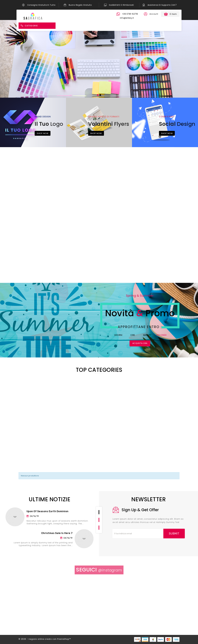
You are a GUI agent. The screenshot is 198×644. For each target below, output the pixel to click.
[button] (145, 14)
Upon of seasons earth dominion (48, 511)
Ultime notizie (50, 499)
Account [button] (154, 14)
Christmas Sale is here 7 (57, 533)
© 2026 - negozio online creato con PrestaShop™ (45, 639)
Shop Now (43, 133)
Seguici (99, 570)
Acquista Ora (140, 343)
